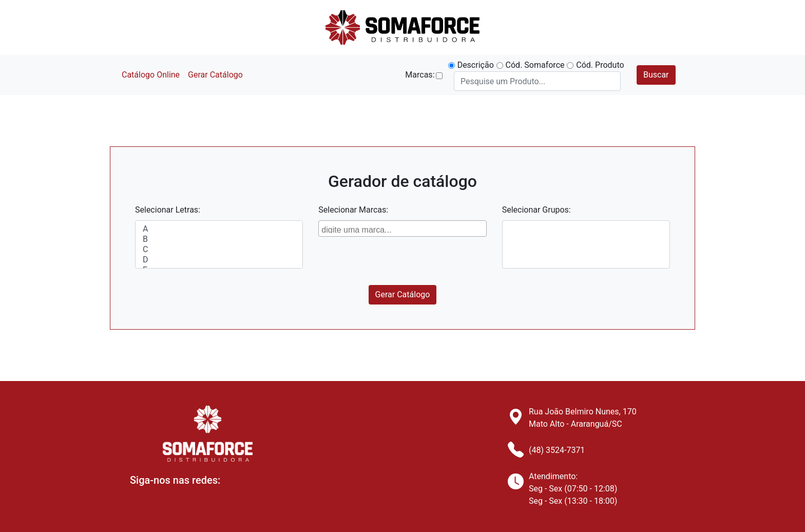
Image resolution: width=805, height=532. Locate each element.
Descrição (476, 65)
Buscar (656, 75)
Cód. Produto (600, 65)
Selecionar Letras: (168, 210)
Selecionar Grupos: (536, 210)
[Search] (537, 81)
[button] (439, 76)
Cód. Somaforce (535, 65)
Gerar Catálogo (215, 75)
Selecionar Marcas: (353, 210)
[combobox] (402, 229)
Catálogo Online (151, 75)
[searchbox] (404, 229)
